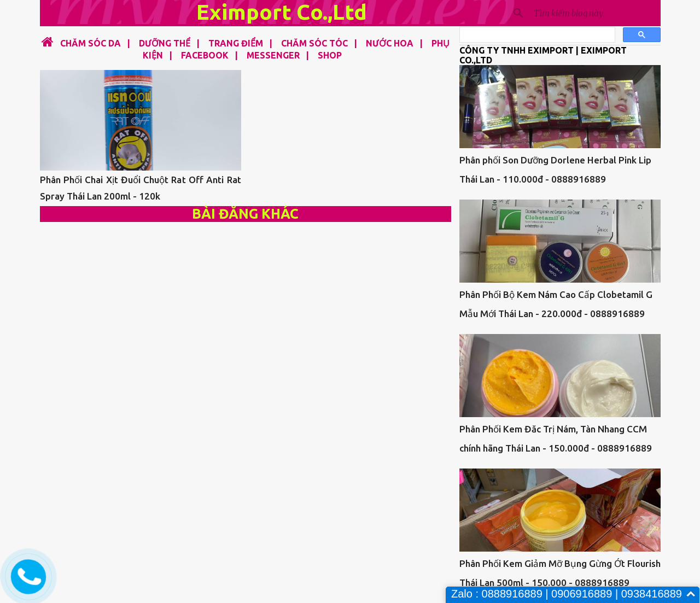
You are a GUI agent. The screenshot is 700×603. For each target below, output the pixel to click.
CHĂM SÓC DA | (93, 43)
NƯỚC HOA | (391, 43)
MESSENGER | (275, 55)
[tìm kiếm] (536, 35)
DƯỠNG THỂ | (166, 43)
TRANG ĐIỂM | (237, 43)
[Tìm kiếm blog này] (595, 13)
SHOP (330, 55)
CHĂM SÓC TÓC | (316, 43)
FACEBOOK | (206, 55)
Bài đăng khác (245, 214)
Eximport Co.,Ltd (282, 12)
